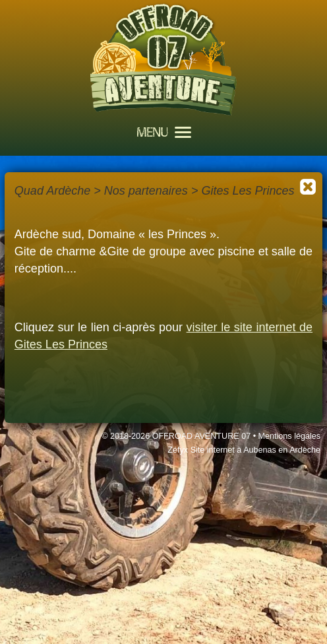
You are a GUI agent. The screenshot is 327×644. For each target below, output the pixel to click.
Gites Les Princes (248, 191)
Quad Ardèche (52, 191)
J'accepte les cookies (216, 612)
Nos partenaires (146, 191)
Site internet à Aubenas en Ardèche (255, 450)
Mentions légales (290, 436)
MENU (164, 134)
